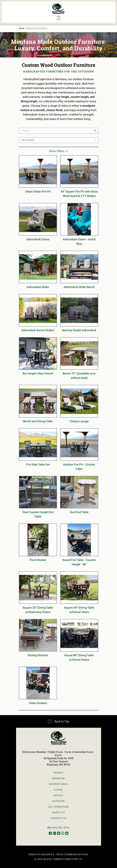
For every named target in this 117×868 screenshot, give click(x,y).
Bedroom (59, 778)
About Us (58, 812)
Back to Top (58, 721)
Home (22, 28)
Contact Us (59, 818)
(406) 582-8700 (61, 828)
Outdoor (58, 801)
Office (58, 795)
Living (58, 790)
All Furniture (58, 807)
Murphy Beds (58, 784)
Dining (58, 773)
